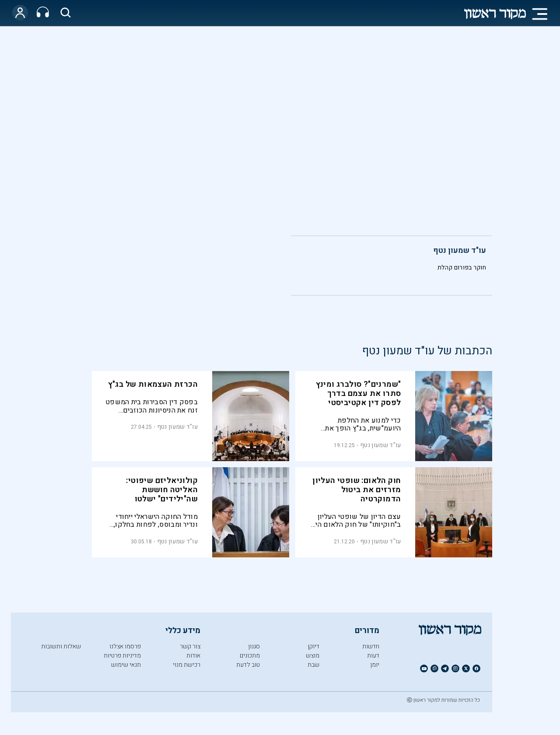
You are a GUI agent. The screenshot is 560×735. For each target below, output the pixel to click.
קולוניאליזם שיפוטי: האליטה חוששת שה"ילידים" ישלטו (162, 490)
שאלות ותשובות (61, 646)
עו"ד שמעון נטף (460, 250)
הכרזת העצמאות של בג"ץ (153, 384)
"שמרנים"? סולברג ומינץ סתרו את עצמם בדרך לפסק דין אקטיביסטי (359, 394)
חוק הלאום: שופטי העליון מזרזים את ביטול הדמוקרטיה (357, 490)
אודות (193, 656)
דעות (373, 656)
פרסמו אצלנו (125, 646)
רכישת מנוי (187, 665)
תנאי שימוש (126, 665)
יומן (375, 665)
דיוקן (313, 646)
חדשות (371, 646)
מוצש (313, 656)
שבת (313, 665)
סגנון (254, 646)
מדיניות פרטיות (122, 656)
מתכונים (250, 656)
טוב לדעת (248, 665)
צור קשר (190, 646)
